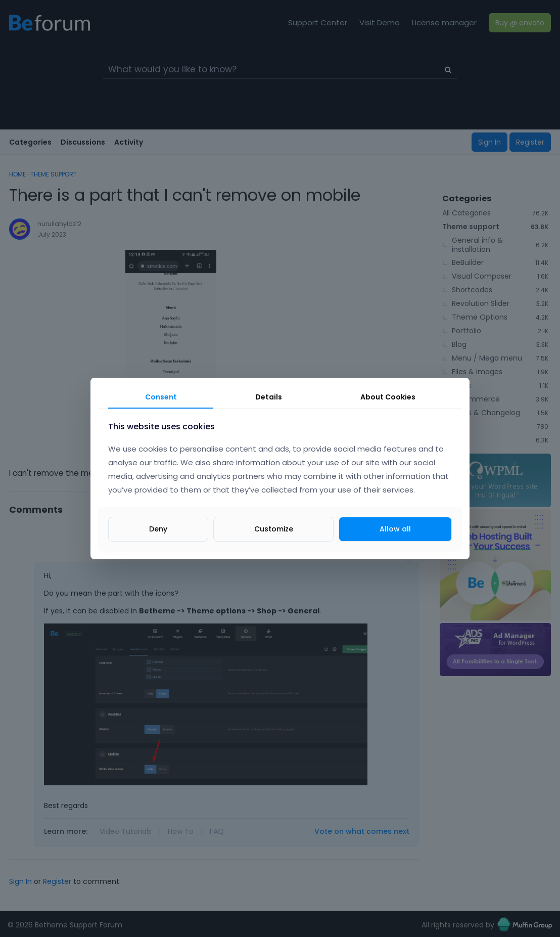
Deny (158, 529)
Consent (161, 397)
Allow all (395, 529)
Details (269, 397)
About (388, 397)
